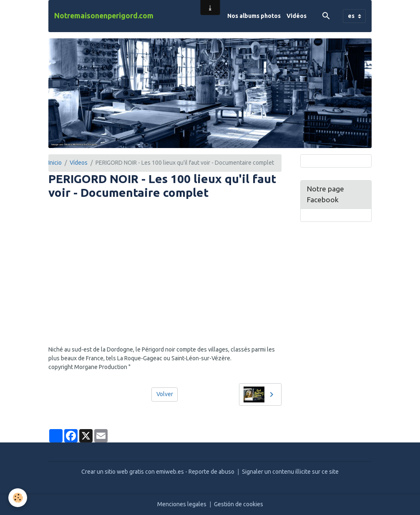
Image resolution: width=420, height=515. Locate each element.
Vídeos (79, 163)
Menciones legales (182, 504)
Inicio (55, 163)
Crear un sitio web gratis (113, 472)
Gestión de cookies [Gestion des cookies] (239, 504)
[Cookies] (18, 498)
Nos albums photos (254, 16)
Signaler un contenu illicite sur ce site (290, 472)
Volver (165, 394)
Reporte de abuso (211, 472)
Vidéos (297, 16)
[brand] (104, 16)
